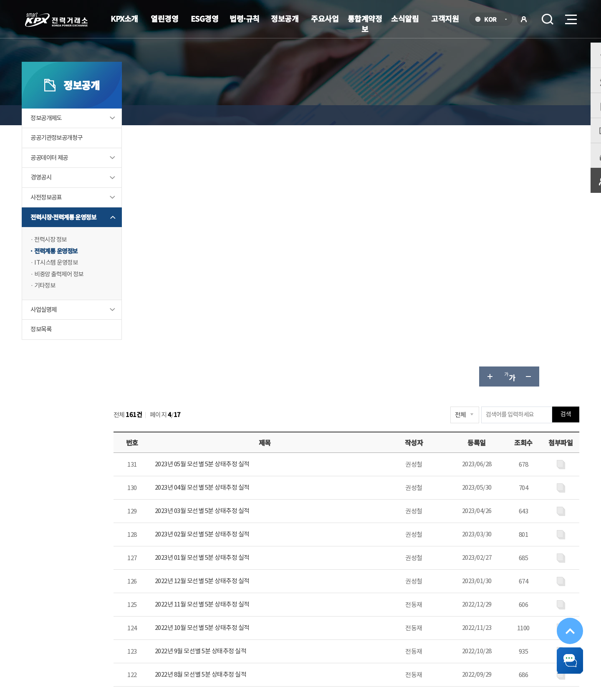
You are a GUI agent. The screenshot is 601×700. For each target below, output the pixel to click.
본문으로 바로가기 (0, 0)
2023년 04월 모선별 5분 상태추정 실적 (235, 226)
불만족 (504, 541)
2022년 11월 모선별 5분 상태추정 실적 (235, 343)
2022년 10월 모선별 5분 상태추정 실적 (235, 367)
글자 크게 (477, 115)
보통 (471, 541)
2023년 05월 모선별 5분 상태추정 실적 (235, 203)
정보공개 (285, 18)
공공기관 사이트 (521, 628)
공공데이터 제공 (62, 175)
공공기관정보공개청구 (70, 155)
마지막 (492, 450)
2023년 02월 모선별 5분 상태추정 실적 (235, 273)
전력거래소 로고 (56, 20)
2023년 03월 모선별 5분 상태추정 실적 (235, 250)
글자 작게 (518, 115)
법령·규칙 (245, 18)
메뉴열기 (570, 17)
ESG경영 (205, 18)
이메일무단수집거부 (250, 627)
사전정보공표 (59, 215)
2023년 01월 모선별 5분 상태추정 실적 (235, 297)
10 (446, 451)
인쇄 (558, 115)
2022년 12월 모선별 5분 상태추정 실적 (235, 320)
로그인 (524, 19)
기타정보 (57, 305)
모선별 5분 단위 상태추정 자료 (384, 115)
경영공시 (53, 195)
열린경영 (164, 18)
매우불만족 (545, 541)
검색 (548, 19)
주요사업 (325, 18)
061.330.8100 (282, 652)
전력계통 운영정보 (69, 269)
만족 (441, 541)
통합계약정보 (365, 24)
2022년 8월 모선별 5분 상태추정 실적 (234, 413)
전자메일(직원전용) (377, 627)
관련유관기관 (442, 628)
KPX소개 (124, 18)
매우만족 (406, 541)
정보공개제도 (59, 135)
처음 (226, 450)
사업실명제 (56, 329)
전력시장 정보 (63, 258)
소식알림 (405, 18)
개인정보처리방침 (186, 627)
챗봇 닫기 (564, 657)
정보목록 (53, 349)
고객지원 (445, 18)
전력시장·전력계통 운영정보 (77, 235)
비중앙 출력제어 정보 (72, 293)
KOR (493, 20)
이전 (246, 450)
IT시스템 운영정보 (69, 281)
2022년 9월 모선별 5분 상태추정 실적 (234, 390)
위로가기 (564, 618)
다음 (472, 450)
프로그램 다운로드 (314, 627)
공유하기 (538, 115)
